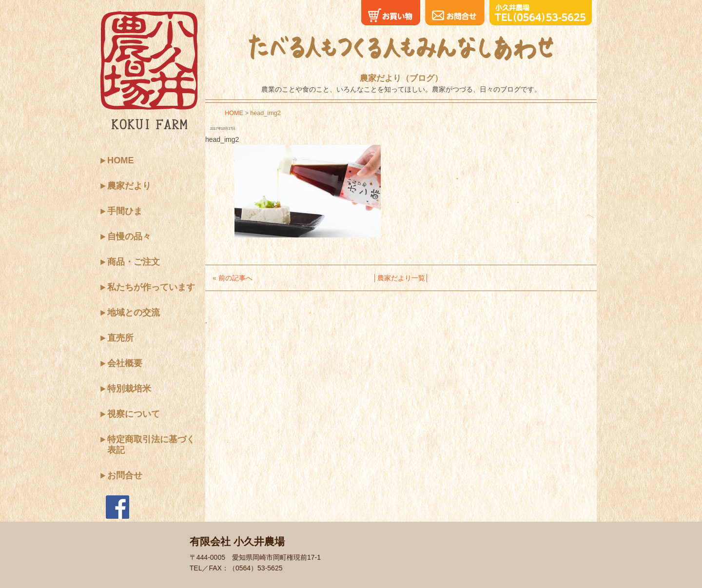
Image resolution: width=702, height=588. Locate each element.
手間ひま (125, 211)
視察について (134, 414)
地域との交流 (134, 313)
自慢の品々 (129, 236)
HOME (121, 160)
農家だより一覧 (401, 278)
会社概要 (125, 363)
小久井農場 (149, 70)
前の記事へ (235, 278)
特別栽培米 (129, 389)
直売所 (120, 338)
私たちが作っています (151, 287)
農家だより (129, 186)
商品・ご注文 (134, 262)
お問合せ (125, 475)
